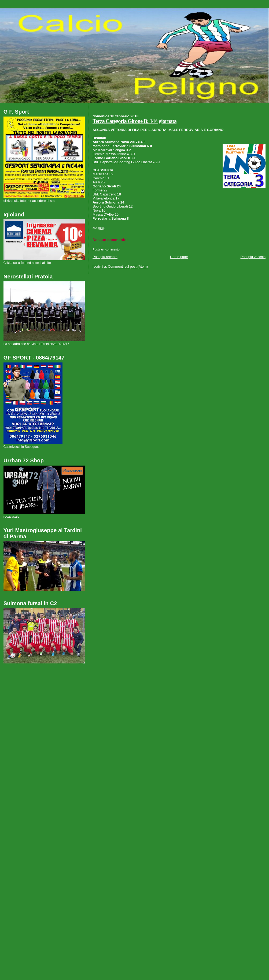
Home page (179, 257)
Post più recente (105, 257)
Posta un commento (106, 249)
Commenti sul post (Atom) (128, 266)
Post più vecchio (253, 257)
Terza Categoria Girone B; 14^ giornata (134, 121)
